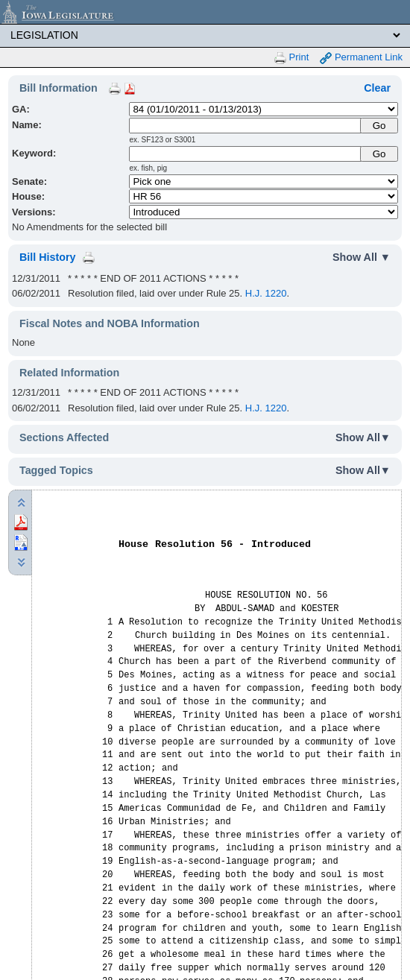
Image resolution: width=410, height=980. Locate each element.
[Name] (246, 126)
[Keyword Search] (246, 154)
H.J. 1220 (266, 293)
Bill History (47, 257)
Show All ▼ (362, 257)
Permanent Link (361, 58)
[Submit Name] (379, 126)
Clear (377, 88)
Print (291, 58)
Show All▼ (363, 437)
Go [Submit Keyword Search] (379, 154)
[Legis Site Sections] (205, 35)
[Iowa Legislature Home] (205, 12)
